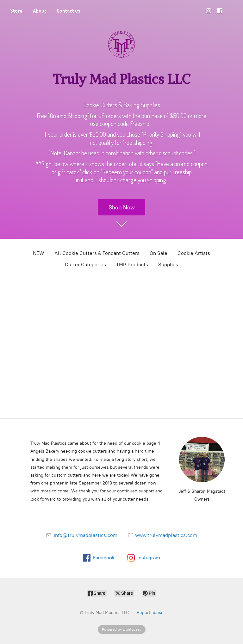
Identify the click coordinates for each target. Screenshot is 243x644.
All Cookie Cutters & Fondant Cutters (97, 253)
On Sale (159, 253)
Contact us (69, 11)
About (40, 11)
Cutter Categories (85, 265)
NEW (39, 253)
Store (16, 11)
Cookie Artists (194, 253)
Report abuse (150, 613)
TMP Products (132, 265)
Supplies (168, 265)
